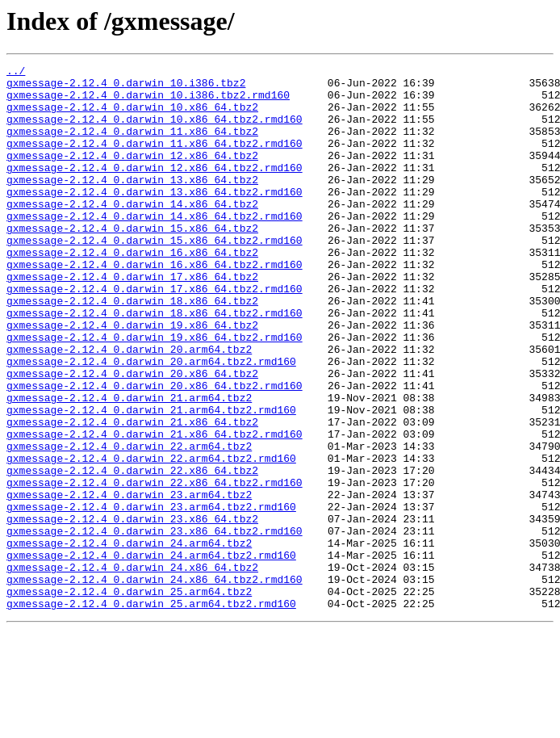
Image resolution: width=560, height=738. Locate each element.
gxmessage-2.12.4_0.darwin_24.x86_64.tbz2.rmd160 (155, 683)
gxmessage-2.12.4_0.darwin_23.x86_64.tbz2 (132, 610)
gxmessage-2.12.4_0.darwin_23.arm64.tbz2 (129, 581)
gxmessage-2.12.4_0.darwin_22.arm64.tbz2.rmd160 (151, 538)
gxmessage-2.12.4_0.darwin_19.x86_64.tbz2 (132, 378)
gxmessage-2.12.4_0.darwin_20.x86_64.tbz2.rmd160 (155, 451)
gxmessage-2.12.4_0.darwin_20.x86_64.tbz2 (132, 436)
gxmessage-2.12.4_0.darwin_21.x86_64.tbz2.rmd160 (155, 509)
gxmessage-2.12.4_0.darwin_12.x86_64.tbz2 (132, 174)
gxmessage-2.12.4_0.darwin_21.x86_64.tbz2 (132, 494)
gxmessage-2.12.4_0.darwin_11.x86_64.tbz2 (132, 145)
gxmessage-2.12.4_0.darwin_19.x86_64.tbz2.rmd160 (155, 392)
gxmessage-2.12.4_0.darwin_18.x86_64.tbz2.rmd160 (155, 363)
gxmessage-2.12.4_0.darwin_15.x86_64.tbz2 (132, 262)
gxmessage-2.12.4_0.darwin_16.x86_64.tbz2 (132, 291)
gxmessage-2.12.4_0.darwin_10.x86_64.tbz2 (132, 116)
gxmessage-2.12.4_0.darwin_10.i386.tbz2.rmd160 (148, 102)
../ (16, 73)
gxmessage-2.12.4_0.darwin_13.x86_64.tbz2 (132, 203)
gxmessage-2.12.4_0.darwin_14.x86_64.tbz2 (132, 233)
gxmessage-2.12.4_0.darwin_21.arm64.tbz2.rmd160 (151, 480)
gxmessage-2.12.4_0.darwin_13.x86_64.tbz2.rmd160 (155, 218)
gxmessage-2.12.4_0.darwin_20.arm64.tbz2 (129, 407)
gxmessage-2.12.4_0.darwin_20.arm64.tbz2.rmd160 (151, 421)
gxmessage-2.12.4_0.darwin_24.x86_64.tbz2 (132, 669)
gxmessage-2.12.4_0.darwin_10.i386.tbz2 (126, 87)
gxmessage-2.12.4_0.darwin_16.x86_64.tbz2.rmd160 (155, 305)
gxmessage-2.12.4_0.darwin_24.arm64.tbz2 (129, 639)
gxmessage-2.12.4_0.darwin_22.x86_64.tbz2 (132, 552)
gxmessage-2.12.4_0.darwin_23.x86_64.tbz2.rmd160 (155, 625)
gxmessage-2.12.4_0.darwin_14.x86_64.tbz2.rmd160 (155, 247)
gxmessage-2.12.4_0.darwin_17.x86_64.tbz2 (132, 320)
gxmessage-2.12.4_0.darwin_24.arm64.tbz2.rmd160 (151, 654)
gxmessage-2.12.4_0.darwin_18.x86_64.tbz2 (132, 349)
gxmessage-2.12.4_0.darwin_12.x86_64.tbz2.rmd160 (155, 189)
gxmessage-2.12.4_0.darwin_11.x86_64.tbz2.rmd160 (155, 160)
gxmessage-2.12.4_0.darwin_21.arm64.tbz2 (129, 465)
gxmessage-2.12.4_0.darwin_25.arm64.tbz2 (129, 698)
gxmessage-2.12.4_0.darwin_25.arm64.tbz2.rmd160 (151, 712)
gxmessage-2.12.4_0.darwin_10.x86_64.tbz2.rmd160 (155, 131)
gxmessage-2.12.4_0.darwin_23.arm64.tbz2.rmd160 (151, 596)
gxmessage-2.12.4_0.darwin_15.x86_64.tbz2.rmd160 (155, 276)
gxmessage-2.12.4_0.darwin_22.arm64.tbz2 (129, 523)
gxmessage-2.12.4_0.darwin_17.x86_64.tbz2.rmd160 (155, 334)
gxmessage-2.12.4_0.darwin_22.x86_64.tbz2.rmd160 (155, 567)
